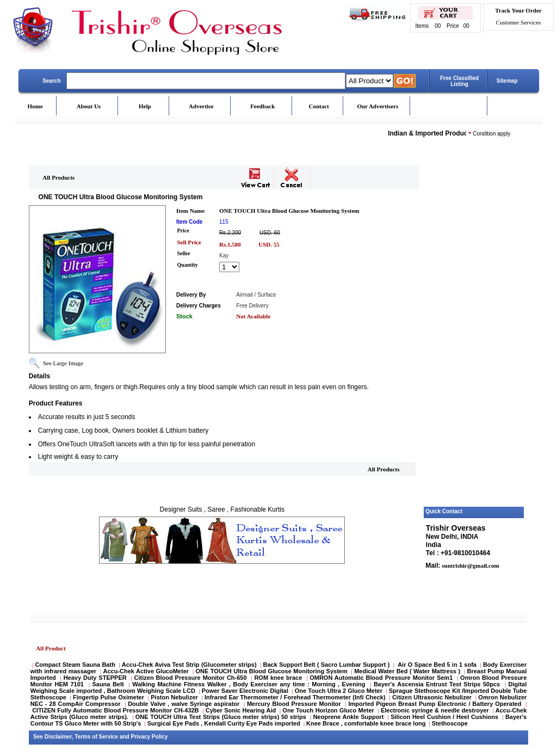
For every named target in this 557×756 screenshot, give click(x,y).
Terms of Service (96, 737)
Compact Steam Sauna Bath (75, 665)
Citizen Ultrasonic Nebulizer (432, 697)
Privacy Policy (150, 737)
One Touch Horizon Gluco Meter (329, 710)
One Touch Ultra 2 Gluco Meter (339, 691)
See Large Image (63, 363)
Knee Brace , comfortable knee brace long (366, 723)
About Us (89, 106)
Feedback (262, 106)
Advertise (201, 106)
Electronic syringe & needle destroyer (435, 710)
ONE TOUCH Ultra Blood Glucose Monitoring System (272, 671)
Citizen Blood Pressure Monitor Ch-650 (191, 678)
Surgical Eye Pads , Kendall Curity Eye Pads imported (224, 723)
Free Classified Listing (459, 81)
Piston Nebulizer (174, 697)
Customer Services (519, 22)
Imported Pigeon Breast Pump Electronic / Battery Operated (436, 704)
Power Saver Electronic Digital (245, 691)
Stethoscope (450, 723)
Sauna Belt (109, 684)
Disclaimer (58, 737)
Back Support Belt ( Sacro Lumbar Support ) (327, 665)
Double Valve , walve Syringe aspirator (184, 704)
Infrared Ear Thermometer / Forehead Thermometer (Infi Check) (295, 697)
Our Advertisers (377, 106)
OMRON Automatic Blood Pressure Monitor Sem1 (381, 678)
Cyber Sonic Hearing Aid (241, 710)
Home (35, 106)
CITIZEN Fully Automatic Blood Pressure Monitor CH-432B (115, 710)
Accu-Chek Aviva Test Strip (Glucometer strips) (189, 665)
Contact (318, 106)
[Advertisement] (474, 339)
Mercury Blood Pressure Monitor (294, 704)
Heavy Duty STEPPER (95, 678)
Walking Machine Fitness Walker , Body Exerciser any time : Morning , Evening (250, 684)
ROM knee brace (278, 678)
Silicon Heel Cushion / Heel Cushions (444, 717)
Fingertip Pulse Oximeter (109, 697)
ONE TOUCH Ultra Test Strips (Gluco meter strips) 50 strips (221, 717)
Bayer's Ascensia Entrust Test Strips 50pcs (437, 684)
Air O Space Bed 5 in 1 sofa (437, 665)
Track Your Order (518, 10)
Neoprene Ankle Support (349, 717)
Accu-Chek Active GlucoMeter (147, 671)
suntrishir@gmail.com (470, 566)
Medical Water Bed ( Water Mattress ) (407, 671)
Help (145, 106)
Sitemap (507, 81)
